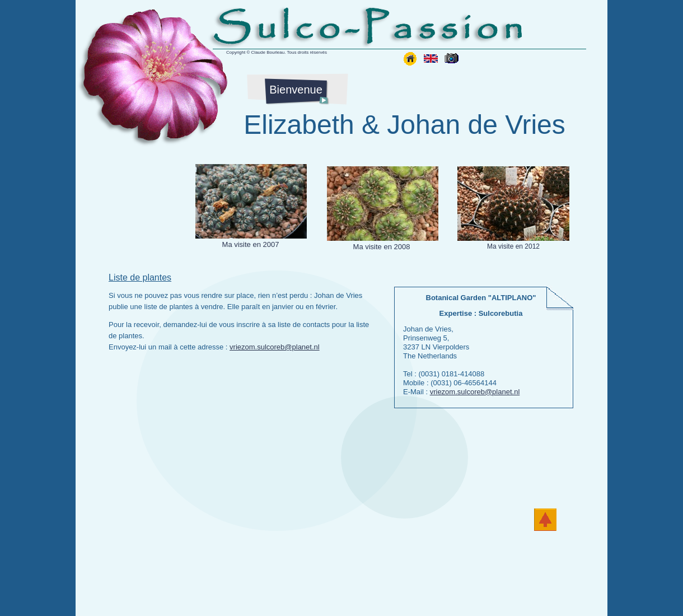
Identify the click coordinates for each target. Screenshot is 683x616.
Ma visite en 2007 (251, 244)
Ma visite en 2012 (513, 246)
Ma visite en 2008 (382, 247)
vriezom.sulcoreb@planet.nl (275, 347)
